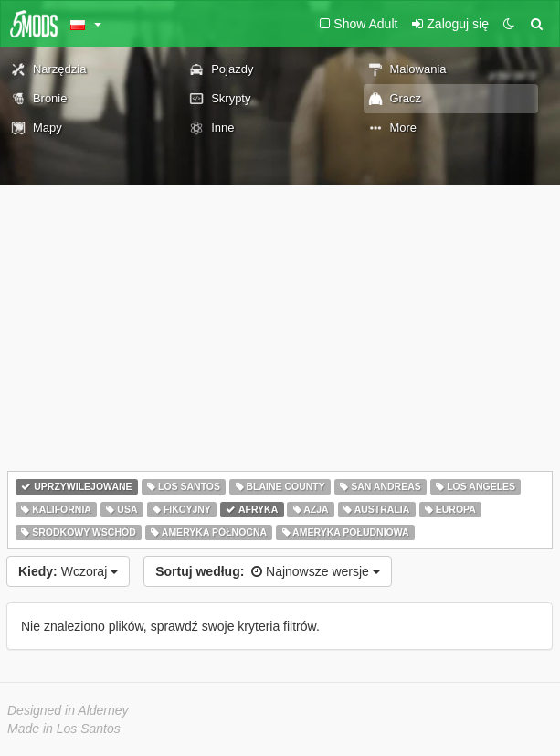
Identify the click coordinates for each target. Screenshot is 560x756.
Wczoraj (68, 571)
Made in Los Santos (64, 729)
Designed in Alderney (68, 710)
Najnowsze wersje (268, 571)
